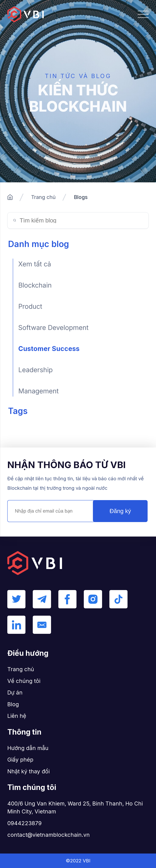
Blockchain (35, 285)
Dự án (15, 693)
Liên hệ (17, 716)
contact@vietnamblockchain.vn (49, 835)
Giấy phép (20, 760)
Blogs (81, 197)
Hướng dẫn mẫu (28, 748)
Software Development (53, 328)
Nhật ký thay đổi (28, 771)
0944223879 (25, 823)
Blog (13, 704)
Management (38, 391)
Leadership (35, 370)
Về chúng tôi (24, 681)
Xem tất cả (35, 264)
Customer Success (49, 349)
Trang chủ (43, 197)
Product (30, 306)
